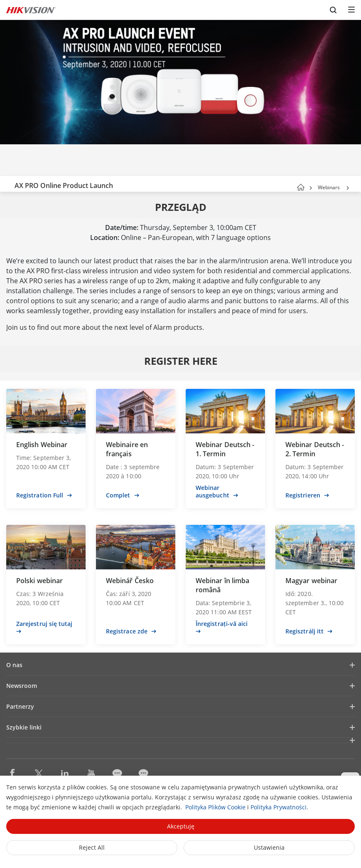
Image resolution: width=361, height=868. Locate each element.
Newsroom (22, 686)
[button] (348, 188)
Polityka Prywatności (279, 807)
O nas (14, 665)
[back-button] (8, 184)
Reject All (92, 847)
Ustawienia (269, 847)
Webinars (329, 187)
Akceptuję (181, 826)
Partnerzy (20, 706)
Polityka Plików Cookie (215, 807)
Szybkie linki (24, 727)
